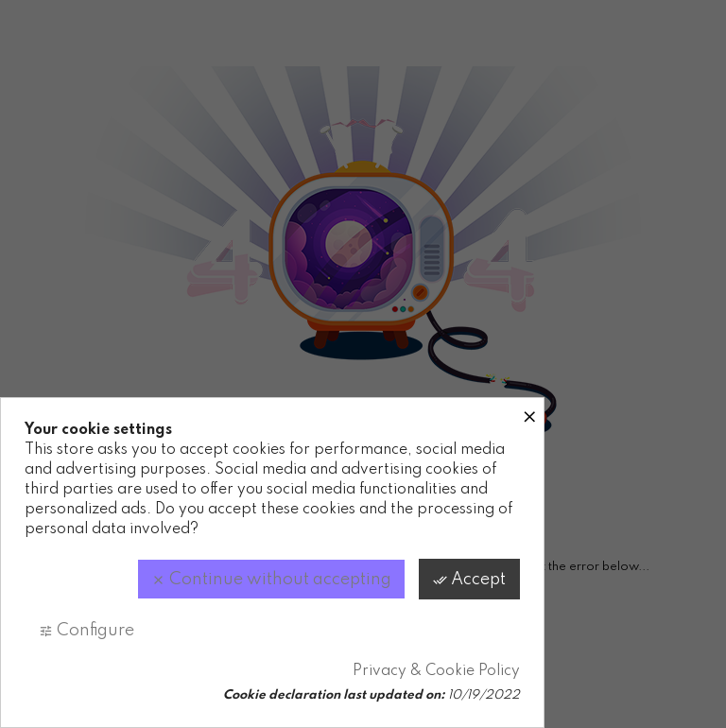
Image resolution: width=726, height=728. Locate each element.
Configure (86, 631)
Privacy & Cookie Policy (436, 671)
